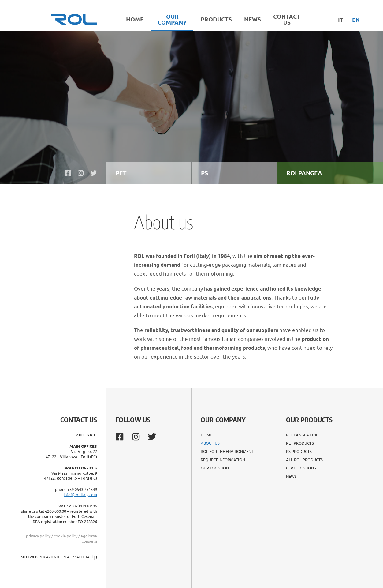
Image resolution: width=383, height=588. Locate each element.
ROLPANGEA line (302, 435)
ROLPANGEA (304, 173)
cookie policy (66, 536)
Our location (215, 468)
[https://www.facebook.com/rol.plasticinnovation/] (68, 173)
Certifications (301, 468)
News (253, 19)
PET (121, 173)
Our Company (172, 19)
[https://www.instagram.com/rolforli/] (81, 173)
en (356, 19)
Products (216, 19)
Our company (223, 420)
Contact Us (287, 19)
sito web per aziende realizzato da (59, 557)
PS (205, 173)
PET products (300, 443)
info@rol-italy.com (80, 494)
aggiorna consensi (89, 538)
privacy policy (38, 536)
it (341, 19)
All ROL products (304, 460)
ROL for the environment (227, 451)
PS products (299, 451)
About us (210, 443)
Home (135, 19)
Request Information (223, 460)
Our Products (309, 420)
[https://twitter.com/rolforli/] (94, 173)
